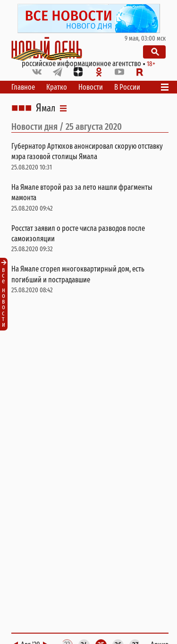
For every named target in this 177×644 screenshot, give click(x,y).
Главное (23, 87)
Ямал (46, 108)
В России (127, 87)
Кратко (57, 87)
